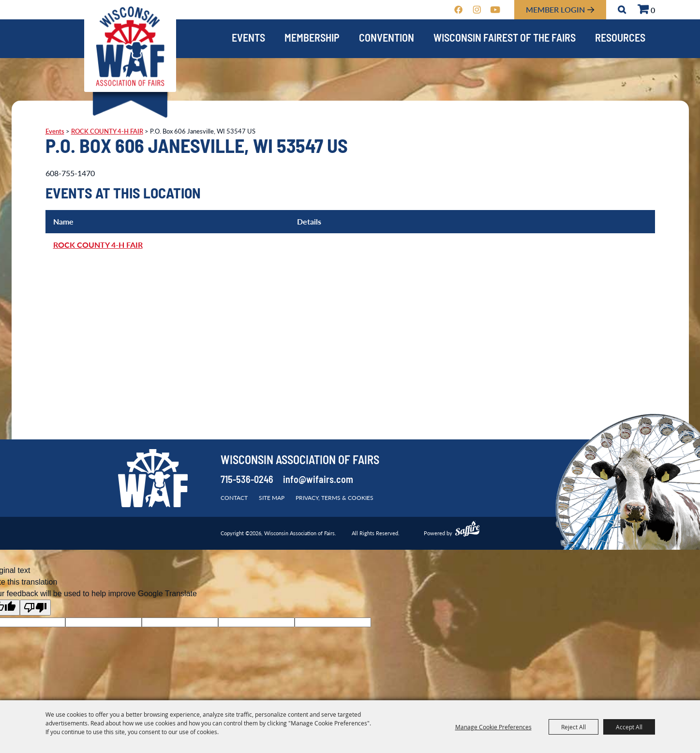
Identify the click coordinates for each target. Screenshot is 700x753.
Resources (620, 39)
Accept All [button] (629, 727)
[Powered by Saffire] (467, 530)
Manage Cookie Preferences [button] (493, 727)
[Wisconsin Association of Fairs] (130, 46)
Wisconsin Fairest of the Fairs (505, 39)
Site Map (272, 498)
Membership (312, 39)
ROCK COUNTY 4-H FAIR (107, 131)
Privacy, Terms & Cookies (335, 498)
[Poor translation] (35, 608)
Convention (387, 39)
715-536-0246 (247, 481)
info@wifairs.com (318, 481)
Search (622, 10)
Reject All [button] (573, 727)
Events (248, 39)
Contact (234, 498)
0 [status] (653, 10)
